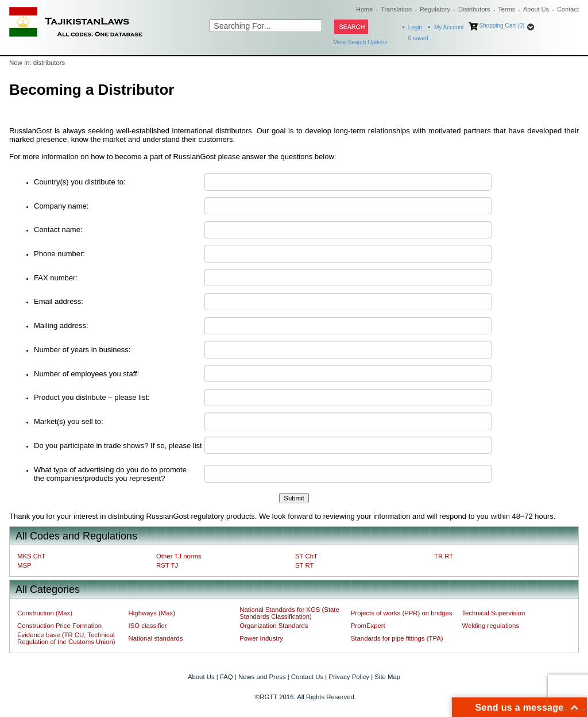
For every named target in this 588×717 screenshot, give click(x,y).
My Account (449, 27)
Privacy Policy (349, 677)
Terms (506, 9)
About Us (536, 9)
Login (415, 27)
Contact (568, 9)
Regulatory (435, 9)
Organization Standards (274, 626)
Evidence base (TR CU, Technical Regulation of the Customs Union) (66, 638)
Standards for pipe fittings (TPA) (397, 638)
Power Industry (261, 638)
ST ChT (306, 556)
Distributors (474, 9)
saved (418, 38)
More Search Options (360, 42)
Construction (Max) (45, 613)
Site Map (387, 677)
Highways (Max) (152, 613)
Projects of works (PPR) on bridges (402, 613)
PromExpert (368, 626)
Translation (396, 9)
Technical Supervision (493, 613)
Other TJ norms (179, 556)
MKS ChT (31, 556)
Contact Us (307, 677)
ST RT (304, 565)
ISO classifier (148, 626)
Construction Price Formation (59, 626)
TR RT (444, 556)
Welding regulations (490, 626)
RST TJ (167, 565)
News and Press (262, 677)
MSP (24, 565)
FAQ (227, 677)
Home (364, 9)
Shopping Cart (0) (502, 26)
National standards (156, 638)
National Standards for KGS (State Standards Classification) (289, 613)
